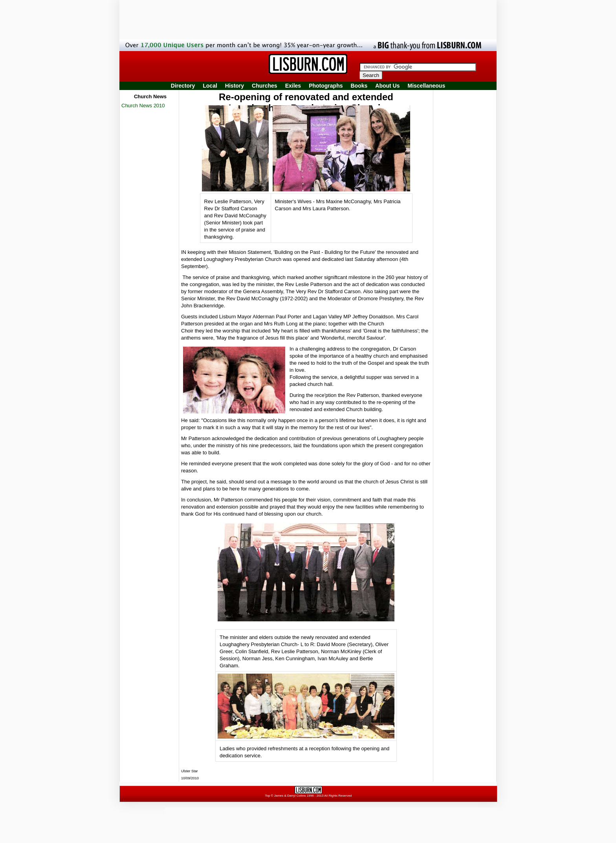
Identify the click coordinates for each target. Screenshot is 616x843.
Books (359, 86)
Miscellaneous (427, 86)
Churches (265, 86)
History (235, 86)
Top (267, 796)
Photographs (326, 86)
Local (210, 86)
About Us (387, 86)
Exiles (293, 86)
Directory (183, 86)
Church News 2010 (143, 106)
